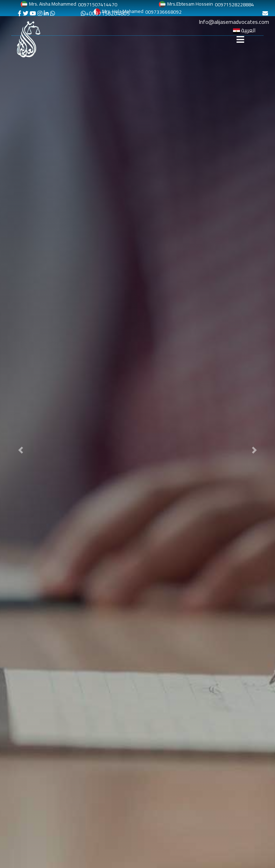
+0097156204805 (105, 13)
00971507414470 (98, 5)
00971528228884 (234, 5)
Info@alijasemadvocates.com (234, 19)
